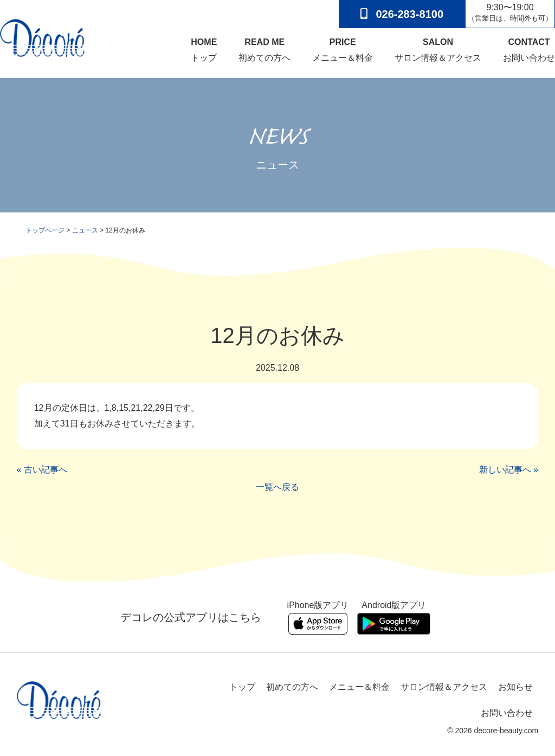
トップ (204, 49)
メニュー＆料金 (343, 49)
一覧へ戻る (277, 487)
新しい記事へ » (509, 470)
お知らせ (515, 687)
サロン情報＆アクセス (438, 49)
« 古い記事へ (42, 470)
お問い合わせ (529, 49)
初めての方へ (264, 49)
